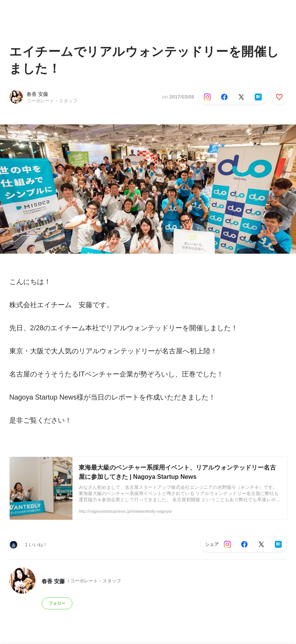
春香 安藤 (37, 94)
